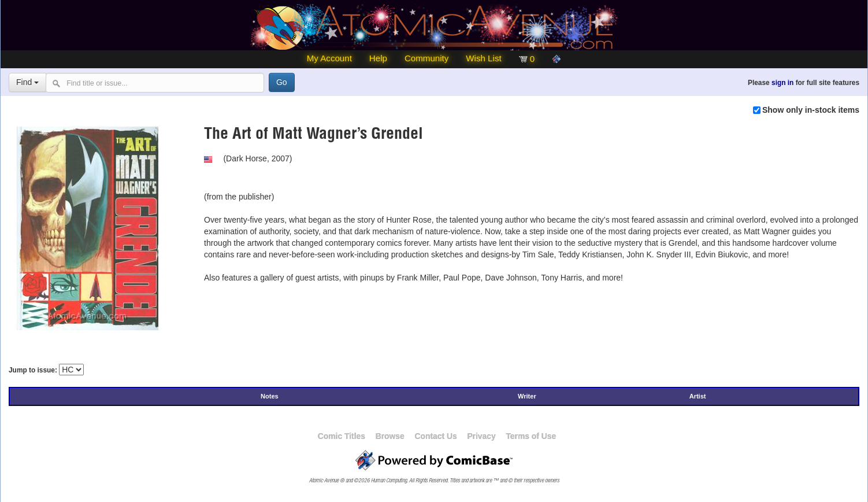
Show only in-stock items (811, 110)
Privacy (481, 436)
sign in (782, 83)
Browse (390, 436)
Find (27, 82)
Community (426, 58)
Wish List (483, 58)
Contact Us (435, 436)
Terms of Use (531, 436)
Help (378, 58)
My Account (329, 58)
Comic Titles (342, 436)
